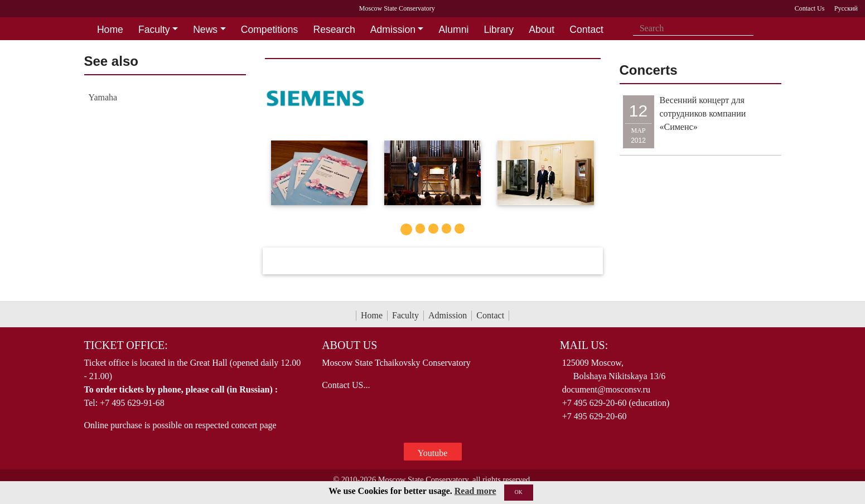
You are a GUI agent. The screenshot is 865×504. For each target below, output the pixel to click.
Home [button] (110, 30)
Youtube (433, 453)
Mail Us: (584, 345)
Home (372, 315)
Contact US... (346, 385)
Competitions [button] (270, 30)
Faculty (405, 315)
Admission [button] (393, 30)
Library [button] (499, 30)
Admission (448, 315)
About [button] (542, 30)
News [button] (205, 30)
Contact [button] (586, 30)
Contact (490, 315)
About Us (349, 345)
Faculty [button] (154, 30)
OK (519, 492)
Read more (475, 491)
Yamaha (103, 97)
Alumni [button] (454, 30)
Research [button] (334, 30)
